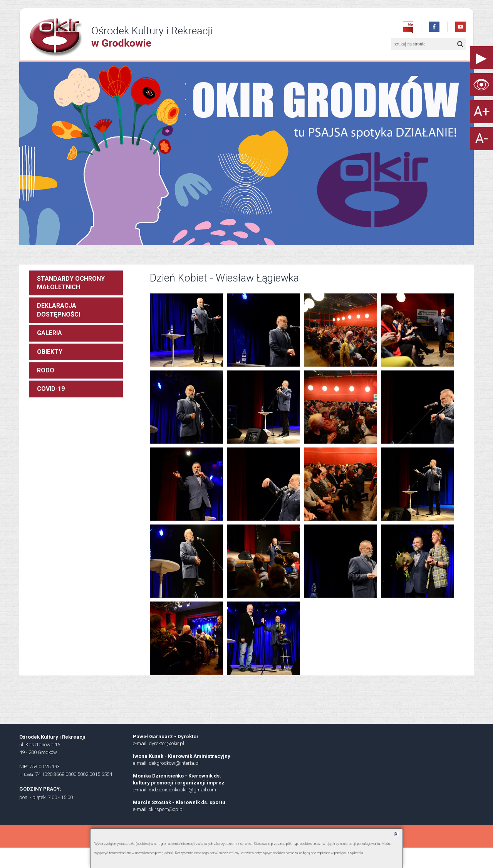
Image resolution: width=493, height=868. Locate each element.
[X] (396, 834)
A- (481, 139)
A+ (482, 112)
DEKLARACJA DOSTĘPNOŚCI (59, 310)
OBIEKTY (50, 352)
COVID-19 (51, 389)
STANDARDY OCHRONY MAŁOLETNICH (71, 283)
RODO (46, 370)
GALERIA (49, 333)
